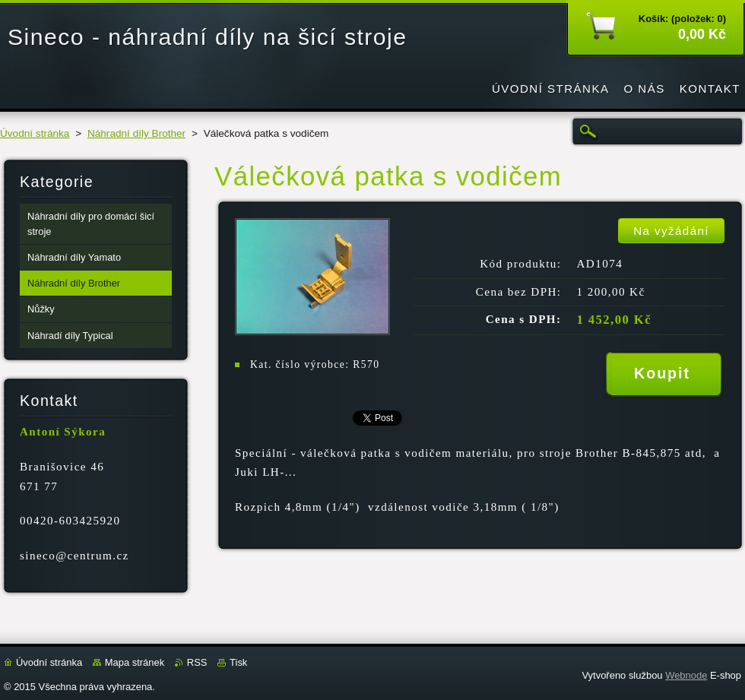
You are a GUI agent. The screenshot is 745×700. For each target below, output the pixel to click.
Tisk (238, 662)
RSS (197, 662)
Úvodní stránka (35, 133)
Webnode (686, 675)
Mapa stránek (135, 662)
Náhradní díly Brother (136, 133)
